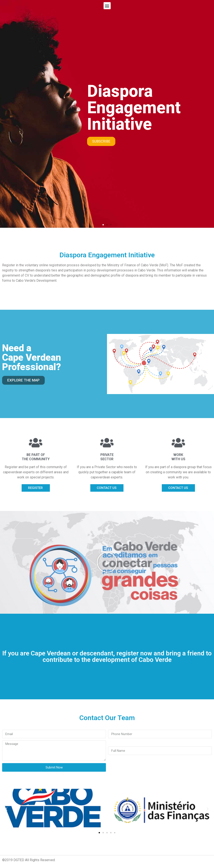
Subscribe (101, 141)
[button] (103, 225)
